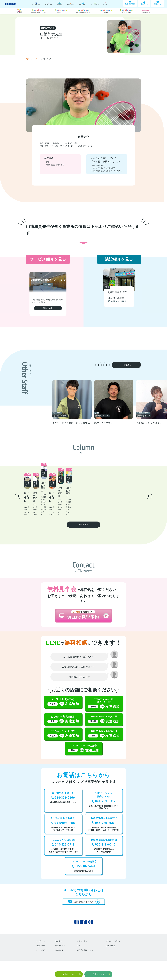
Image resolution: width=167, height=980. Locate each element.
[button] (99, 365)
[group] (95, 402)
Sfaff (37, 59)
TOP (29, 59)
